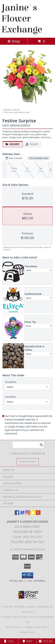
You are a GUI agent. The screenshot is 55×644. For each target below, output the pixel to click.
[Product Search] (28, 445)
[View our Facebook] (17, 514)
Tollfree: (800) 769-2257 (27, 542)
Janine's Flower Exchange (22, 19)
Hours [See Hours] (46, 641)
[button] (27, 575)
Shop (14, 41)
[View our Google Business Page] (22, 514)
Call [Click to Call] (9, 641)
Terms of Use (28, 632)
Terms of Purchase (36, 627)
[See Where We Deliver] (28, 462)
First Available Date (39, 158)
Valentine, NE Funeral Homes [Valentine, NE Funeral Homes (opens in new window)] (19, 607)
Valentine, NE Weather (14, 617)
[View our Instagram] (28, 514)
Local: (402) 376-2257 (28, 537)
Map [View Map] (28, 641)
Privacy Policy (14, 627)
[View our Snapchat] (33, 514)
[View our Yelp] (38, 514)
